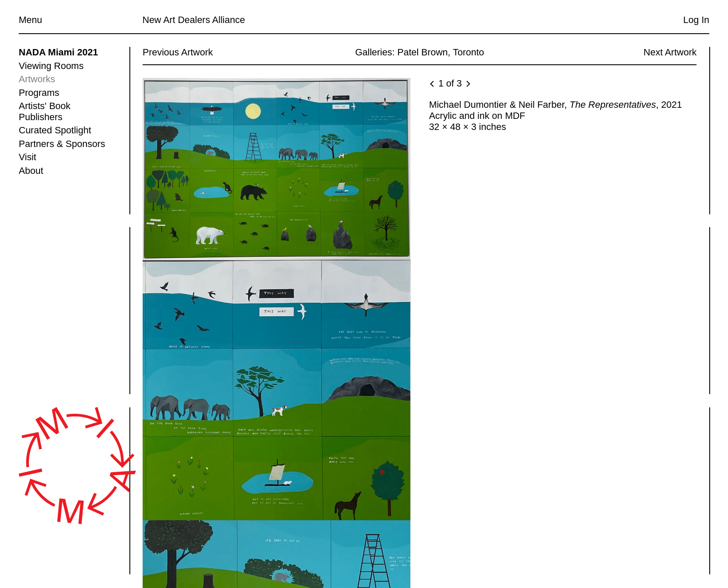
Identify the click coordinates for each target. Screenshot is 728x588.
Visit (27, 157)
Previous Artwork (178, 52)
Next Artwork (670, 52)
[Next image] (467, 84)
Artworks (37, 79)
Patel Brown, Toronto (441, 52)
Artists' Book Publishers (45, 111)
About (31, 171)
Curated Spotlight (55, 130)
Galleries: (375, 52)
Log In (696, 20)
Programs (39, 93)
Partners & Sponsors (62, 144)
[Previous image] (433, 84)
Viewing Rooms (51, 66)
